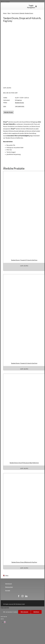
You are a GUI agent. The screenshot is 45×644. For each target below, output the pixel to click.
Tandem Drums (19, 103)
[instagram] (22, 596)
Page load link (5, 608)
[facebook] (19, 596)
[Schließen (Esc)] (6, 617)
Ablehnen (36, 612)
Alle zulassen (24, 612)
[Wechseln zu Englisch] (41, 6)
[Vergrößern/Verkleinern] (1, 617)
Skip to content (5, 2)
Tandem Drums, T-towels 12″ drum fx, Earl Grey (24, 260)
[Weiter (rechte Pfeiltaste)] (3, 619)
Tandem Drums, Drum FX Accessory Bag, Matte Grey (24, 463)
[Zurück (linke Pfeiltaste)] (1, 619)
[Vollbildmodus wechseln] (3, 617)
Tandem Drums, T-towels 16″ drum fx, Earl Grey (24, 363)
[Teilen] (5, 617)
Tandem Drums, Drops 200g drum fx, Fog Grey (24, 562)
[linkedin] (26, 596)
